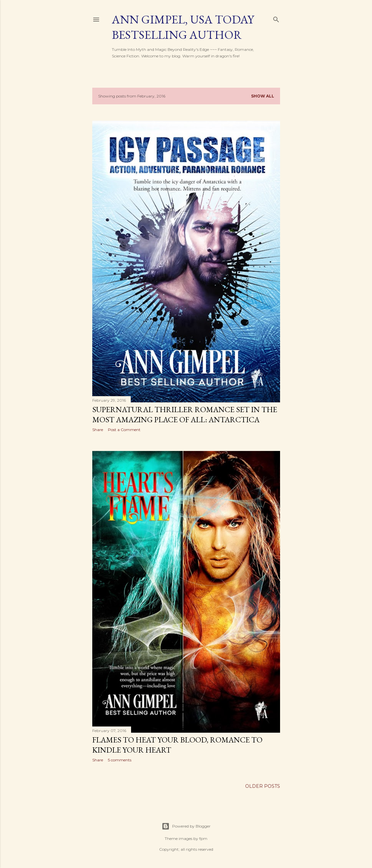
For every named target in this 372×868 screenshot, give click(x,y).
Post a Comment (124, 430)
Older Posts (263, 786)
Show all (263, 96)
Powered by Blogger (186, 826)
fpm (203, 838)
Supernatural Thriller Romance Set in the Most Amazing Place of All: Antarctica (185, 414)
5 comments (120, 760)
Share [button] (98, 430)
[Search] (276, 18)
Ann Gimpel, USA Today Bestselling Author (183, 27)
